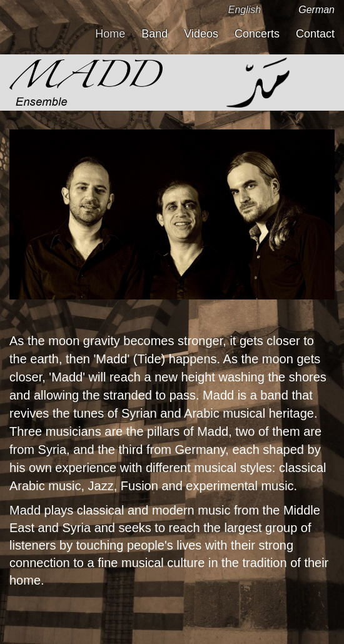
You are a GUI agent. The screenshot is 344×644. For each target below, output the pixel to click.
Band (154, 34)
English (245, 10)
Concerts (257, 34)
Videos (201, 34)
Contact (315, 34)
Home (110, 34)
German (316, 10)
